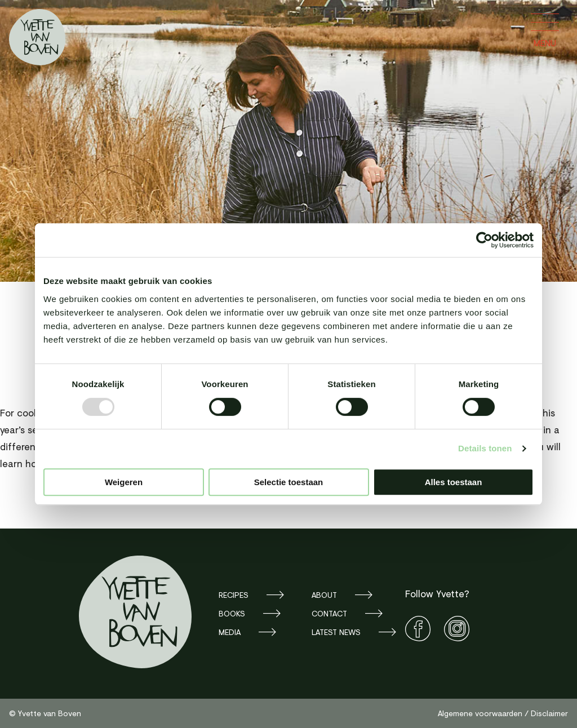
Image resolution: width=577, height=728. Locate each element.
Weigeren (124, 482)
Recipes (234, 595)
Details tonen (485, 448)
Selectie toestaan (289, 482)
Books (232, 613)
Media (230, 632)
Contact (329, 613)
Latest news (336, 632)
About (324, 595)
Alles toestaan (454, 482)
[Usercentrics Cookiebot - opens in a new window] (484, 240)
